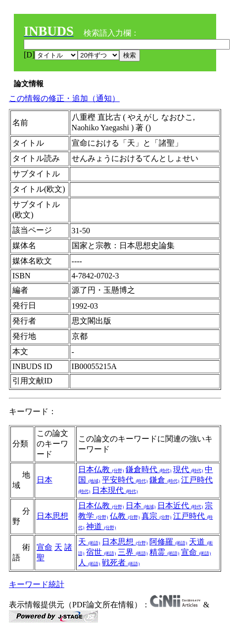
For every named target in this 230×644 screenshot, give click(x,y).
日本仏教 (101, 469)
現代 (188, 469)
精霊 (164, 552)
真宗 (156, 516)
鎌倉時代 (148, 469)
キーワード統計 (37, 584)
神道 (101, 526)
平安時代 (125, 480)
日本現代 (115, 490)
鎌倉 (164, 480)
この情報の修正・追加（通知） (64, 98)
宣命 (45, 547)
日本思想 (52, 516)
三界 (133, 552)
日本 (45, 480)
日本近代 (180, 506)
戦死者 (121, 563)
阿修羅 (168, 542)
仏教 (125, 516)
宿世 (101, 552)
